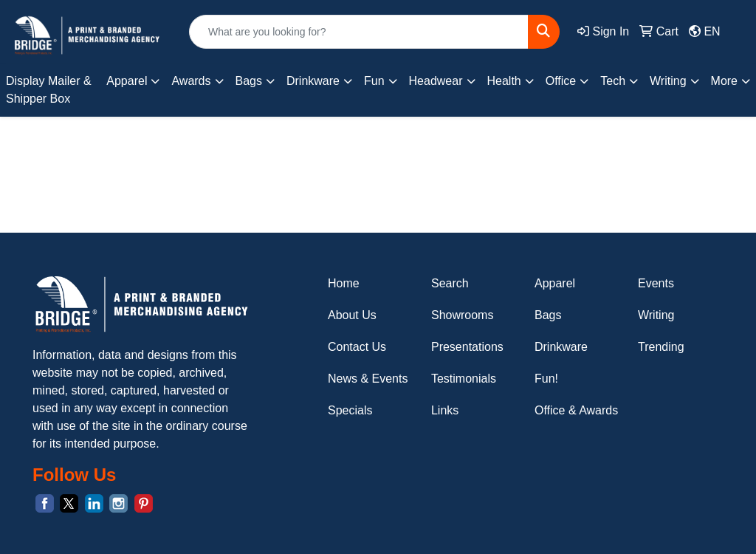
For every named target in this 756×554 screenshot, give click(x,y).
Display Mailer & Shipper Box (49, 90)
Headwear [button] (436, 81)
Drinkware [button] (313, 81)
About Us (352, 315)
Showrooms (462, 315)
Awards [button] (191, 81)
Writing (656, 315)
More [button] (724, 81)
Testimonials (464, 379)
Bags (548, 315)
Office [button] (561, 81)
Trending (661, 347)
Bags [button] (249, 81)
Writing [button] (668, 81)
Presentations (467, 347)
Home (344, 283)
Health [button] (504, 81)
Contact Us (357, 347)
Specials (350, 410)
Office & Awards (576, 410)
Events (656, 283)
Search (450, 283)
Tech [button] (613, 81)
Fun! (546, 379)
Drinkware (561, 347)
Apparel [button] (127, 81)
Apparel (555, 283)
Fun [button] (374, 81)
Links (445, 410)
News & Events (368, 379)
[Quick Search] (359, 32)
